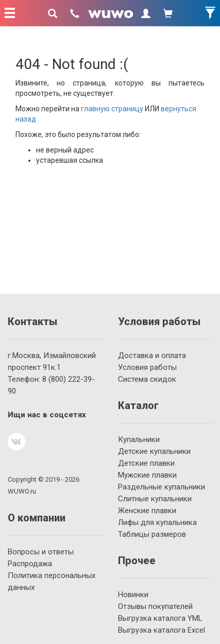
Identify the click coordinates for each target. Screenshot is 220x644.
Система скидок (147, 379)
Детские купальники (154, 451)
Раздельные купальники (162, 487)
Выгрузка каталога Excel (162, 630)
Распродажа (30, 564)
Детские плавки (146, 463)
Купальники (139, 439)
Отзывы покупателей (155, 606)
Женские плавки (147, 511)
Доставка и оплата (152, 355)
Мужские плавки (147, 475)
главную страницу (112, 109)
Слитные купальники (155, 499)
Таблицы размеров (152, 534)
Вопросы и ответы (41, 552)
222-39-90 (51, 385)
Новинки (133, 595)
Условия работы (147, 367)
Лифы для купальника (157, 522)
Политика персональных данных (52, 581)
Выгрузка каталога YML (160, 618)
